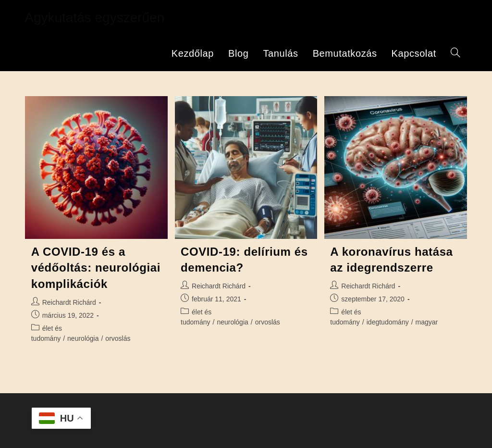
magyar (427, 322)
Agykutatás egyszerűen (94, 18)
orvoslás (118, 338)
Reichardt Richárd (69, 302)
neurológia (83, 338)
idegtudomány (388, 322)
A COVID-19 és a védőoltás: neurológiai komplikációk (96, 268)
